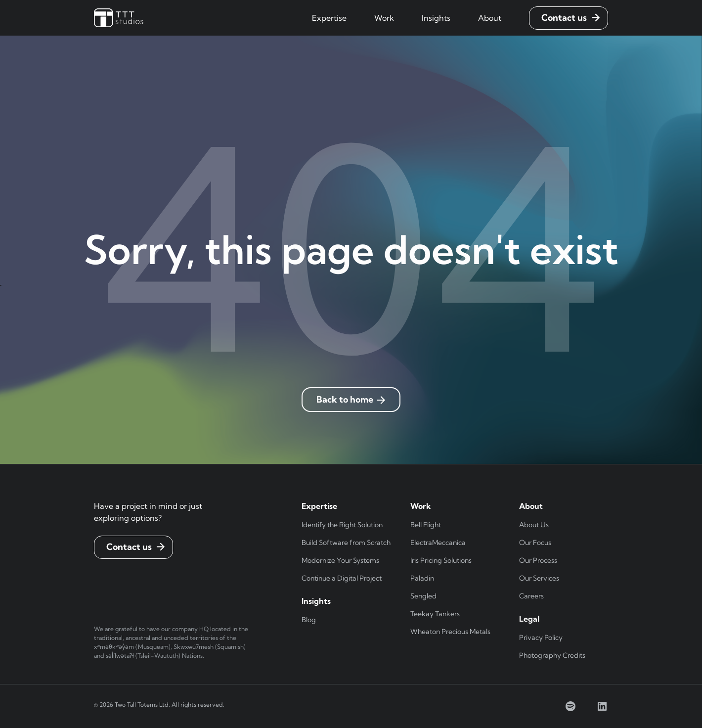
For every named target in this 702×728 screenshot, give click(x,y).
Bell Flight (426, 525)
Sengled (423, 596)
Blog (309, 620)
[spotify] (570, 706)
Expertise (329, 18)
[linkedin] (602, 706)
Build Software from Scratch (346, 543)
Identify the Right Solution (342, 525)
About (490, 18)
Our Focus (535, 543)
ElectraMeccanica (438, 543)
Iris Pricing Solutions (441, 560)
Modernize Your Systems (340, 560)
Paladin (422, 578)
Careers (531, 596)
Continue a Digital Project (342, 578)
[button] (329, 18)
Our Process (538, 560)
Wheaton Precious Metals (450, 632)
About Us (534, 525)
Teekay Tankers (435, 614)
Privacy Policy (541, 637)
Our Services (539, 578)
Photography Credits (552, 655)
